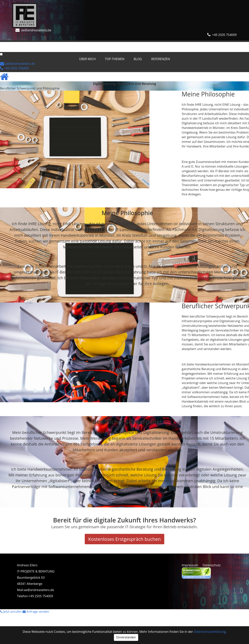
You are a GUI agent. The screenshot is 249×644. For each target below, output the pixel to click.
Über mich (13, 44)
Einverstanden (126, 637)
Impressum (190, 565)
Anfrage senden (36, 612)
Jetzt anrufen (11, 612)
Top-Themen (40, 44)
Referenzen (86, 44)
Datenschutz (212, 565)
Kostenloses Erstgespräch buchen (124, 539)
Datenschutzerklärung (210, 632)
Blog (63, 44)
